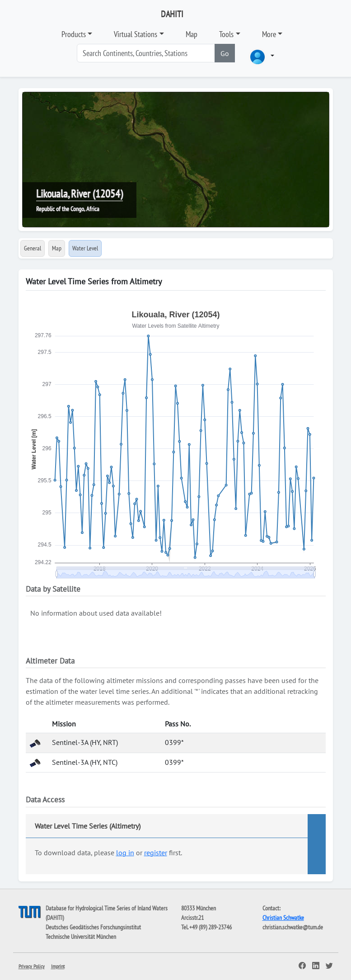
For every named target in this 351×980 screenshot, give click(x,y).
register (156, 853)
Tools (226, 34)
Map (192, 34)
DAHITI (172, 14)
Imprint (58, 966)
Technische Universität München (81, 937)
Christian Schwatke (283, 918)
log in (125, 853)
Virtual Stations (136, 34)
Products (74, 34)
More (269, 34)
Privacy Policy (32, 966)
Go (225, 53)
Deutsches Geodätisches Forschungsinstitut (93, 927)
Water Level (85, 248)
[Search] (146, 53)
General (33, 248)
